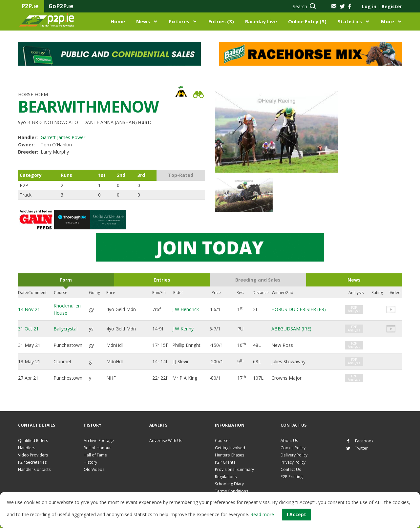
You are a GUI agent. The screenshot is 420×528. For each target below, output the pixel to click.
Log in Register (382, 6)
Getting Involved (230, 448)
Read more (262, 514)
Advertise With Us (166, 441)
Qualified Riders (33, 441)
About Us (289, 441)
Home (118, 21)
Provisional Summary (234, 469)
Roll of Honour (97, 448)
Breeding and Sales (258, 280)
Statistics (350, 21)
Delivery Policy (294, 455)
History (90, 462)
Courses (223, 441)
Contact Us (291, 469)
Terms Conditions (231, 491)
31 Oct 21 (28, 329)
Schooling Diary (229, 484)
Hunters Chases (230, 455)
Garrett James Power (63, 137)
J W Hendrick (186, 309)
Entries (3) (221, 21)
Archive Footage (99, 441)
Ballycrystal (65, 329)
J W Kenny (183, 329)
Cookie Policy (293, 448)
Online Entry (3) (307, 21)
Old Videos (94, 469)
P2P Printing (292, 477)
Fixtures (179, 21)
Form (66, 280)
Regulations (226, 477)
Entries (162, 280)
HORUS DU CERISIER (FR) (299, 309)
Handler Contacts (34, 469)
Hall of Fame (95, 455)
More (388, 21)
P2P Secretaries (32, 462)
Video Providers (33, 455)
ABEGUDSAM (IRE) (291, 329)
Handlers (27, 448)
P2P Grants (225, 462)
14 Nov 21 (29, 309)
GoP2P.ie (61, 6)
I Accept (296, 514)
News (143, 21)
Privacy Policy (293, 462)
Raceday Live (261, 21)
